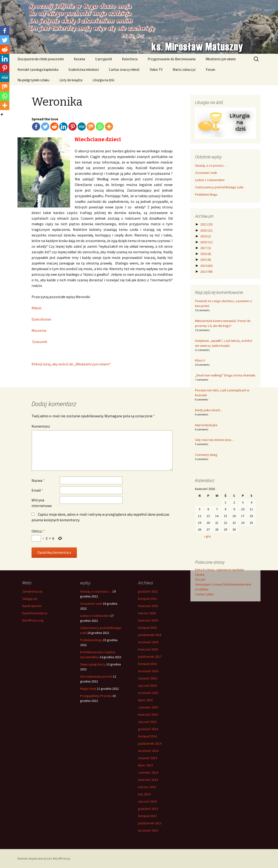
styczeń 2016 (147, 686)
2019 (206, 236)
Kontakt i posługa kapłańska (38, 70)
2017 (206, 248)
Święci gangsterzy (93, 664)
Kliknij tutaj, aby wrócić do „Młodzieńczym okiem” (71, 364)
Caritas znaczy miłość (124, 70)
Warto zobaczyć (184, 70)
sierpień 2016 (148, 678)
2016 (206, 254)
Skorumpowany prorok (96, 676)
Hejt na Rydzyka (206, 425)
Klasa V (200, 360)
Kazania (79, 59)
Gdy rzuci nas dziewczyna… (215, 440)
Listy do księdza (71, 80)
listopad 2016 (147, 664)
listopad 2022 (147, 599)
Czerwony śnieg (206, 455)
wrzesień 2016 (148, 671)
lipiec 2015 (145, 700)
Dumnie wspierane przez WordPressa (44, 858)
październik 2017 (150, 657)
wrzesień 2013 (148, 830)
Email (37, 490)
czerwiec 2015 (148, 707)
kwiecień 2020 (148, 606)
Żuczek (200, 579)
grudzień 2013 (148, 809)
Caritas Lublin (204, 594)
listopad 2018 (147, 628)
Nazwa (38, 480)
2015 (206, 260)
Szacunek (39, 342)
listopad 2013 (147, 816)
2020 (206, 230)
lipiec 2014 (145, 765)
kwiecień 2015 (148, 714)
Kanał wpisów (32, 606)
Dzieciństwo (41, 319)
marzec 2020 (147, 613)
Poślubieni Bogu (206, 194)
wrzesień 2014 (148, 751)
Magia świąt (88, 689)
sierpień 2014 (148, 758)
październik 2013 (150, 823)
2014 (206, 266)
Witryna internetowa (42, 503)
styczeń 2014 (147, 801)
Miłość (37, 308)
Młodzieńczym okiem (221, 59)
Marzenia (39, 330)
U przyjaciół (103, 59)
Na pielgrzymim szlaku (33, 80)
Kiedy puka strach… (209, 410)
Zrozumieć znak (206, 173)
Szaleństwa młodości (84, 70)
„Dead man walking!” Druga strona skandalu (225, 375)
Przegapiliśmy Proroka (96, 696)
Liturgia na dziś (103, 80)
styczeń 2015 (147, 722)
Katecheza (130, 59)
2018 (206, 242)
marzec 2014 (147, 787)
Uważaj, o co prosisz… (211, 165)
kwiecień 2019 (148, 620)
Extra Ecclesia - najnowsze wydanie (219, 570)
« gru (207, 536)
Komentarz (41, 426)
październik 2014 (150, 743)
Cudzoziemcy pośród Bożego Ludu (219, 187)
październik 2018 (150, 635)
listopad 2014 (147, 736)
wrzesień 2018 (148, 642)
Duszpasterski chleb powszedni (41, 59)
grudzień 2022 (148, 591)
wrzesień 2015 (148, 693)
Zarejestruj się (32, 591)
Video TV (156, 70)
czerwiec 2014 (148, 772)
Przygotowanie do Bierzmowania (172, 59)
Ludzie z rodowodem (210, 180)
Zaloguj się (30, 599)
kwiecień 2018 (148, 649)
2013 (206, 271)
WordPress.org (33, 620)
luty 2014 (144, 794)
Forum (210, 70)
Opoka (200, 575)
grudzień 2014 (148, 729)
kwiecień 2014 (148, 780)
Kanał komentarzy (35, 613)
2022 (206, 224)
